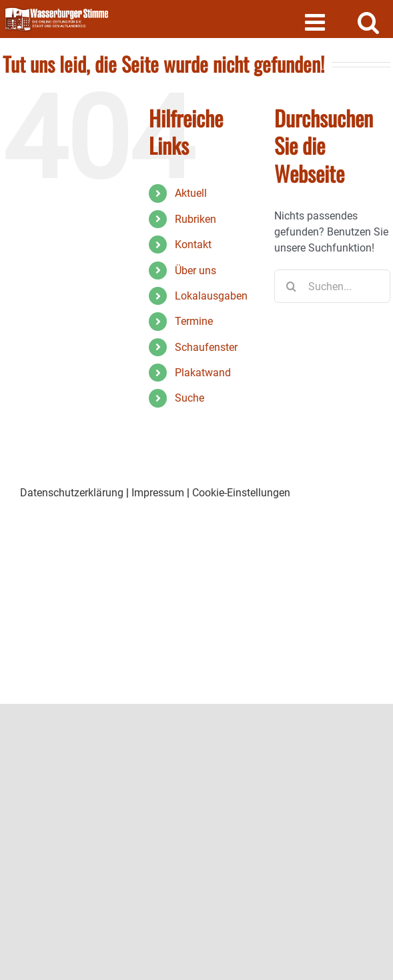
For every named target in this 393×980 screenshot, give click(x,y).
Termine (194, 321)
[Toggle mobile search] (369, 22)
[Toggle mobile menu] (317, 22)
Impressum (158, 493)
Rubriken (195, 219)
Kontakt (193, 244)
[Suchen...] (332, 286)
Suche (189, 398)
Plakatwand (203, 373)
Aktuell (191, 193)
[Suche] (291, 286)
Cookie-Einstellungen (241, 493)
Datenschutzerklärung (72, 493)
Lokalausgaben (211, 296)
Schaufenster (206, 347)
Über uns (195, 271)
